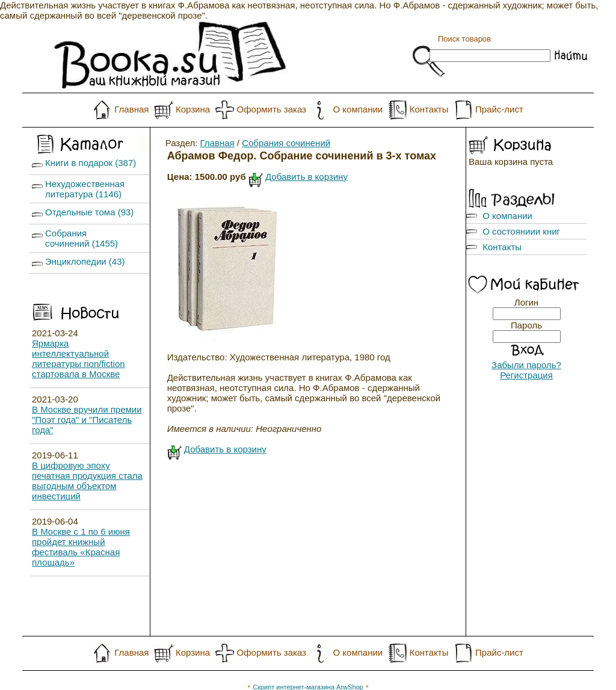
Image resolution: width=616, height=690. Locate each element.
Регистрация (526, 375)
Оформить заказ (272, 109)
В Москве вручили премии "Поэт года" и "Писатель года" (87, 420)
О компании (358, 109)
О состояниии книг (521, 231)
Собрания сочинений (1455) (82, 238)
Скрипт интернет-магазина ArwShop (308, 667)
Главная (131, 109)
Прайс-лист (499, 109)
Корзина (193, 109)
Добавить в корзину (306, 177)
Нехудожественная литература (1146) (85, 189)
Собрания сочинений (286, 143)
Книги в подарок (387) (91, 163)
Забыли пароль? (526, 365)
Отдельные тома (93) (89, 212)
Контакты (429, 109)
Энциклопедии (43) (85, 261)
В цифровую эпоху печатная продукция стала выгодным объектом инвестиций (87, 481)
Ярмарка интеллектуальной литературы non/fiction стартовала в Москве (79, 359)
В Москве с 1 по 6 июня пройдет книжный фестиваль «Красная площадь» (81, 547)
